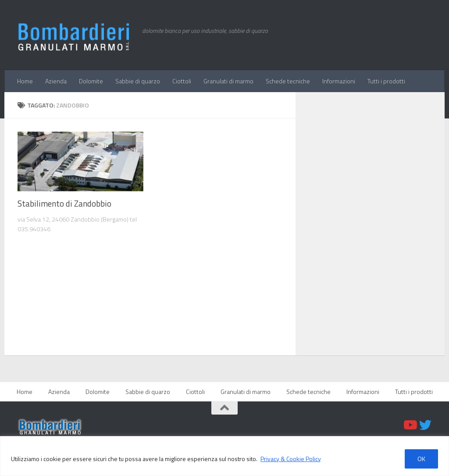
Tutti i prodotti (386, 81)
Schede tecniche (288, 81)
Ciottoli (182, 81)
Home (25, 81)
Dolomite (91, 81)
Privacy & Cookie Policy (291, 459)
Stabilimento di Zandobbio (64, 204)
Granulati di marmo (228, 81)
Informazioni (339, 81)
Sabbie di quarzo (138, 81)
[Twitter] (425, 425)
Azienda (56, 81)
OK (421, 459)
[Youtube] (410, 425)
